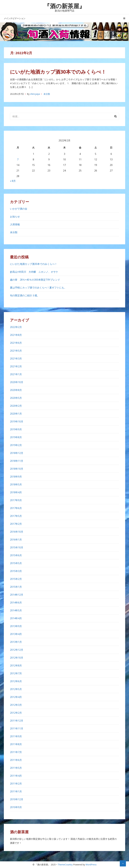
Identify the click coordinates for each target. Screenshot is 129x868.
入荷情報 (15, 224)
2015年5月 (16, 563)
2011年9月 (16, 736)
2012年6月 (16, 681)
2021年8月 (16, 335)
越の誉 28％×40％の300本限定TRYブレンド (36, 280)
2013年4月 (16, 634)
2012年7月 (16, 673)
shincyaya (35, 94)
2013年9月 (16, 626)
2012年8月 (16, 666)
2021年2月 (16, 366)
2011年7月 (16, 752)
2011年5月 (16, 768)
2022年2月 (16, 327)
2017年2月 (16, 524)
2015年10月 (17, 547)
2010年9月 (16, 807)
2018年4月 (16, 492)
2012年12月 (17, 650)
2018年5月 (16, 484)
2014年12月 (17, 595)
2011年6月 (16, 760)
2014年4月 (16, 618)
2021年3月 (16, 359)
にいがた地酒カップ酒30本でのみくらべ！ (58, 72)
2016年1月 (16, 540)
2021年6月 (16, 343)
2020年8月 (16, 390)
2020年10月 (17, 382)
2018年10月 (17, 469)
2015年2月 (16, 579)
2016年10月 (17, 532)
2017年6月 (16, 508)
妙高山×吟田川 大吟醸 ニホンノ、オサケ (34, 272)
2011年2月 (16, 784)
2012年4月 (16, 697)
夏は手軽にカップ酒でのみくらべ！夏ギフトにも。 (38, 288)
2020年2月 (16, 406)
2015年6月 (16, 555)
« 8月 (13, 181)
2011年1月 (16, 791)
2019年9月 (16, 429)
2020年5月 (16, 398)
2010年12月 (17, 799)
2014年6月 (16, 603)
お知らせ (15, 217)
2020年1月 (16, 414)
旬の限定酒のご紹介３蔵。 (25, 295)
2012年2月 (16, 713)
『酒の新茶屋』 (64, 6)
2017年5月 (16, 516)
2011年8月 (16, 744)
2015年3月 (16, 571)
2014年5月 (16, 610)
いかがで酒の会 (19, 209)
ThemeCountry (65, 865)
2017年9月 (16, 500)
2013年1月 (16, 642)
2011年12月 (17, 721)
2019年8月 (16, 437)
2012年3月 (16, 705)
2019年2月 (16, 445)
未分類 (47, 94)
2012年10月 (17, 658)
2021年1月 (16, 374)
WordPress (91, 865)
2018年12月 (17, 453)
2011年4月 (16, 776)
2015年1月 (16, 587)
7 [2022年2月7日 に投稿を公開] (18, 159)
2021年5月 (16, 351)
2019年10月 (17, 421)
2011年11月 (17, 728)
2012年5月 (16, 689)
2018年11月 (17, 461)
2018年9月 (16, 477)
